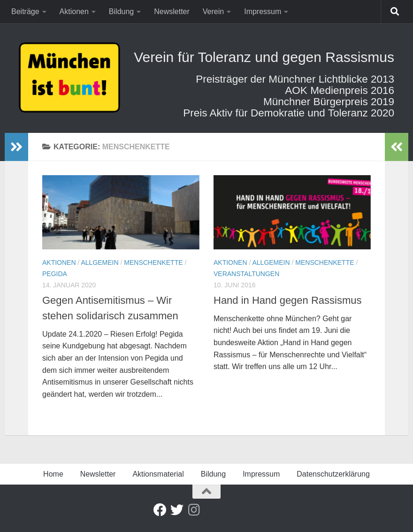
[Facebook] (160, 510)
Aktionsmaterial (158, 474)
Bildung (121, 12)
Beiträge (25, 12)
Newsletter (172, 12)
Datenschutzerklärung (333, 474)
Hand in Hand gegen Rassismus (288, 300)
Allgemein (99, 262)
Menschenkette (153, 262)
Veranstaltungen (246, 274)
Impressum (263, 12)
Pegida (55, 274)
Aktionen (74, 12)
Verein (213, 12)
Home (53, 474)
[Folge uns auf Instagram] (194, 510)
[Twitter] (177, 510)
